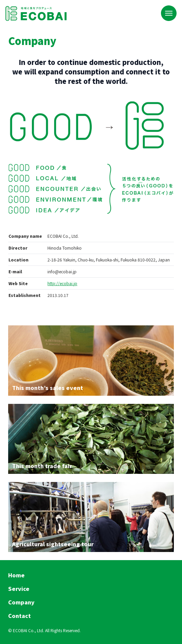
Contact (19, 616)
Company (21, 602)
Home (16, 575)
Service (19, 589)
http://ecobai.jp (62, 283)
